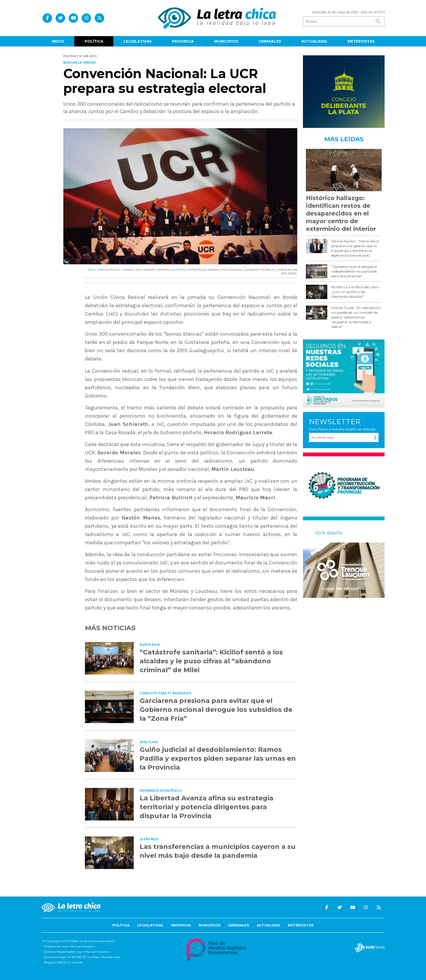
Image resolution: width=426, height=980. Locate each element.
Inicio (58, 41)
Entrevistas (361, 41)
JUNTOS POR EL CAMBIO (115, 270)
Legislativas (138, 41)
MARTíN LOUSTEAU (172, 270)
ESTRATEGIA (197, 270)
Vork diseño (329, 533)
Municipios (226, 41)
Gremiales (270, 41)
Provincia (183, 41)
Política (94, 41)
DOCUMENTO (146, 270)
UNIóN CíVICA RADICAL (225, 270)
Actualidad (314, 41)
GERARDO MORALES (260, 270)
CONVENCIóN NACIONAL (287, 272)
